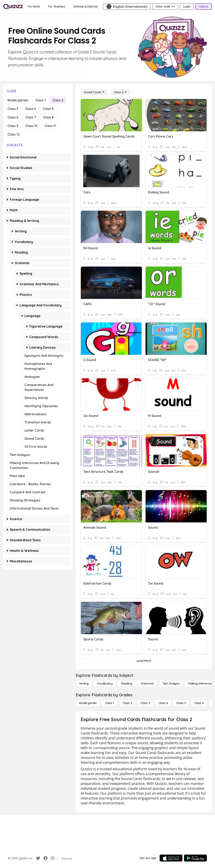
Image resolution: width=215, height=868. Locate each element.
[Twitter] (38, 858)
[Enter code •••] (165, 7)
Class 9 (13, 126)
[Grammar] (147, 684)
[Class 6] (199, 703)
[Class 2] (120, 92)
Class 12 (14, 134)
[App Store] (171, 858)
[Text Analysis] (171, 684)
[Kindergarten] (88, 703)
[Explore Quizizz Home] (13, 7)
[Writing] (84, 684)
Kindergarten (18, 100)
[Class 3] (145, 703)
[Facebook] (45, 858)
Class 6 (13, 117)
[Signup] (204, 7)
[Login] (187, 7)
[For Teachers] (57, 7)
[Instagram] (53, 858)
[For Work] (34, 7)
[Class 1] (110, 703)
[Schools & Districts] (86, 7)
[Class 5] (181, 703)
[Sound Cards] (94, 92)
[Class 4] (163, 703)
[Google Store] (195, 858)
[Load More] (144, 661)
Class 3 (13, 109)
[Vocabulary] (105, 684)
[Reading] (127, 684)
